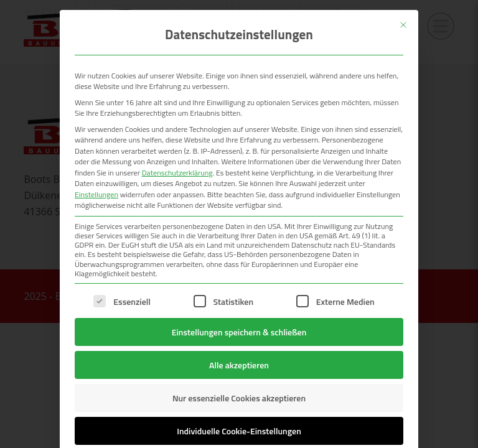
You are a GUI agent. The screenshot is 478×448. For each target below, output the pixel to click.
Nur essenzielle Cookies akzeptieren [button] (239, 398)
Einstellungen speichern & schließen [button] (239, 332)
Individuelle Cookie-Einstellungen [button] (239, 431)
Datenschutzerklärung (177, 173)
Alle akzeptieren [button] (239, 365)
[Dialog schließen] (403, 25)
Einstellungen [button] (96, 194)
